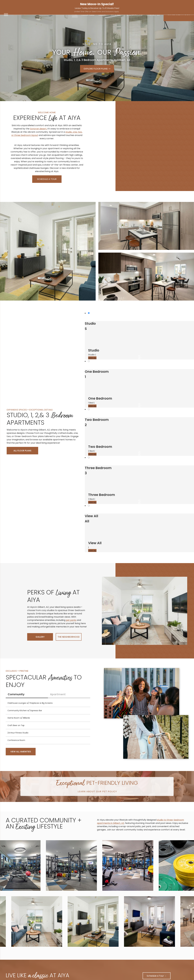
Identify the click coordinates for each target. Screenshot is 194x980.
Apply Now (186, 4)
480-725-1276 (11, 4)
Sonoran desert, (39, 129)
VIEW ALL (92, 358)
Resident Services (168, 4)
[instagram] (56, 4)
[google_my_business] (60, 4)
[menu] (6, 15)
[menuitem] (75, 15)
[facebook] (51, 4)
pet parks (71, 620)
